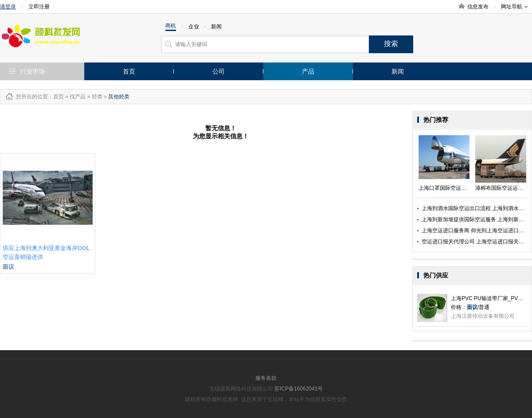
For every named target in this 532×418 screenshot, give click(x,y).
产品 (308, 71)
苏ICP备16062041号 (299, 389)
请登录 (8, 7)
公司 (219, 71)
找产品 (78, 97)
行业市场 (32, 71)
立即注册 (39, 7)
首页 (129, 71)
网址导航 (514, 7)
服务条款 (266, 378)
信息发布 (478, 7)
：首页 (56, 97)
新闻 (398, 71)
